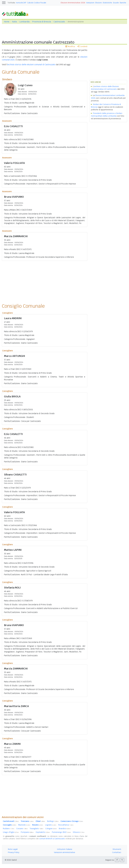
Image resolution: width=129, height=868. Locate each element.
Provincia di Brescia (42, 22)
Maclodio (24, 825)
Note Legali (13, 849)
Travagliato (37, 829)
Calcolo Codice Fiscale (37, 3)
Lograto (51, 825)
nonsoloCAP (21, 3)
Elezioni (98, 3)
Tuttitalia (11, 3)
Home (7, 22)
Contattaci (117, 852)
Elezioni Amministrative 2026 (73, 3)
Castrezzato (59, 22)
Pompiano (27, 832)
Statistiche (107, 3)
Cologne (51, 829)
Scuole (116, 3)
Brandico (65, 829)
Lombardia (24, 22)
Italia (14, 22)
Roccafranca (66, 825)
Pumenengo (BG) (61, 832)
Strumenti (117, 849)
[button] (117, 860)
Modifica (70, 46)
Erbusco (79, 832)
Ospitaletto (43, 832)
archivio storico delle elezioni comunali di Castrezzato (31, 65)
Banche (123, 3)
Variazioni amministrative (64, 852)
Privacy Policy (14, 852)
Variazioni (90, 3)
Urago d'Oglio (11, 832)
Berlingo (53, 821)
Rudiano (9, 829)
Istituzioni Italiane (65, 849)
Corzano (22, 829)
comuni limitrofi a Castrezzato (52, 839)
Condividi (82, 46)
